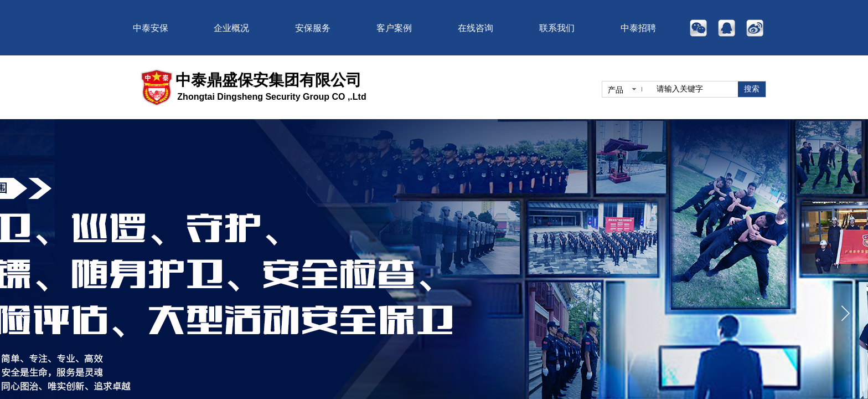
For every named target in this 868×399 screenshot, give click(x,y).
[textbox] (695, 89)
